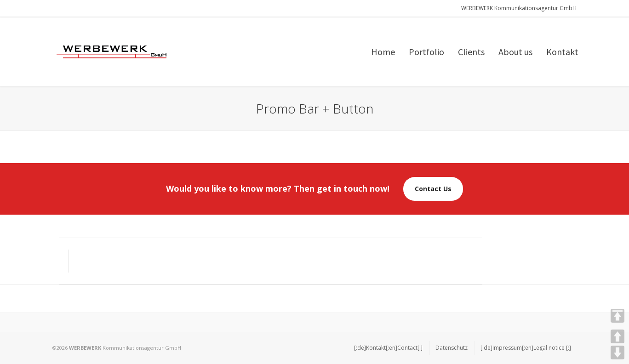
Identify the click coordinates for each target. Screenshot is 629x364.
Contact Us (433, 189)
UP (618, 336)
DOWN (618, 353)
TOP (618, 316)
